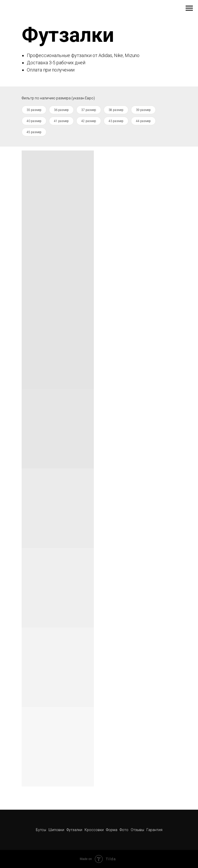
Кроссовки (94, 830)
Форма (112, 830)
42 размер (89, 121)
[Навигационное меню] (189, 8)
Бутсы (41, 830)
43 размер (116, 121)
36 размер (61, 110)
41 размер (61, 121)
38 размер (116, 110)
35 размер (34, 110)
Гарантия (154, 830)
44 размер (143, 121)
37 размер (89, 110)
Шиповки (57, 830)
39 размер (143, 110)
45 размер (34, 132)
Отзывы (138, 830)
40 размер (34, 121)
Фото (124, 830)
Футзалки (74, 830)
